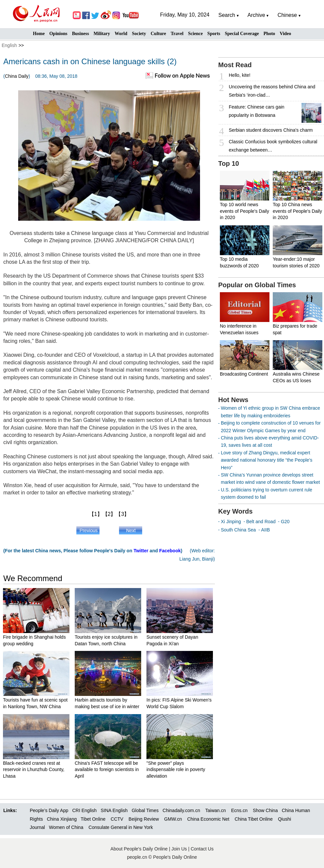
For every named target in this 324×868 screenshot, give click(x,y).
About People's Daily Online (139, 849)
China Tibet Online (254, 819)
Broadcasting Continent (244, 374)
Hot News (233, 400)
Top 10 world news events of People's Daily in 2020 (244, 211)
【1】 (96, 514)
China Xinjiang (62, 819)
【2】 (109, 514)
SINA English (114, 810)
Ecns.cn (239, 810)
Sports (214, 34)
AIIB (265, 530)
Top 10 (229, 163)
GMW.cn (174, 819)
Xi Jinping (231, 522)
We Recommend (33, 578)
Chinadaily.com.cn (181, 810)
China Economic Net (208, 819)
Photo (269, 34)
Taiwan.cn (216, 810)
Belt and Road (261, 522)
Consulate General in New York (121, 827)
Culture (158, 34)
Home (39, 34)
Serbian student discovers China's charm (271, 130)
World (121, 34)
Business (81, 34)
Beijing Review (144, 819)
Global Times (145, 810)
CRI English (84, 810)
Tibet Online (93, 819)
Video (285, 34)
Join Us (180, 849)
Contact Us (202, 849)
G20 (285, 522)
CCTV (117, 819)
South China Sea (238, 530)
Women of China (66, 827)
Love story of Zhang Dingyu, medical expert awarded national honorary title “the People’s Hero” (267, 460)
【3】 (122, 514)
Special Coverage (242, 34)
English (9, 45)
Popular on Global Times (257, 285)
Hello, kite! (240, 75)
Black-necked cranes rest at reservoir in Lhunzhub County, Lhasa (34, 770)
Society (139, 34)
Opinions (58, 34)
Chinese (287, 15)
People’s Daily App (49, 810)
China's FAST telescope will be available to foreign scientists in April (107, 770)
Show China (265, 810)
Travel (177, 34)
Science (195, 34)
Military (102, 34)
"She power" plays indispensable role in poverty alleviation (176, 770)
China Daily (17, 76)
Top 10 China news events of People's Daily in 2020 (297, 211)
